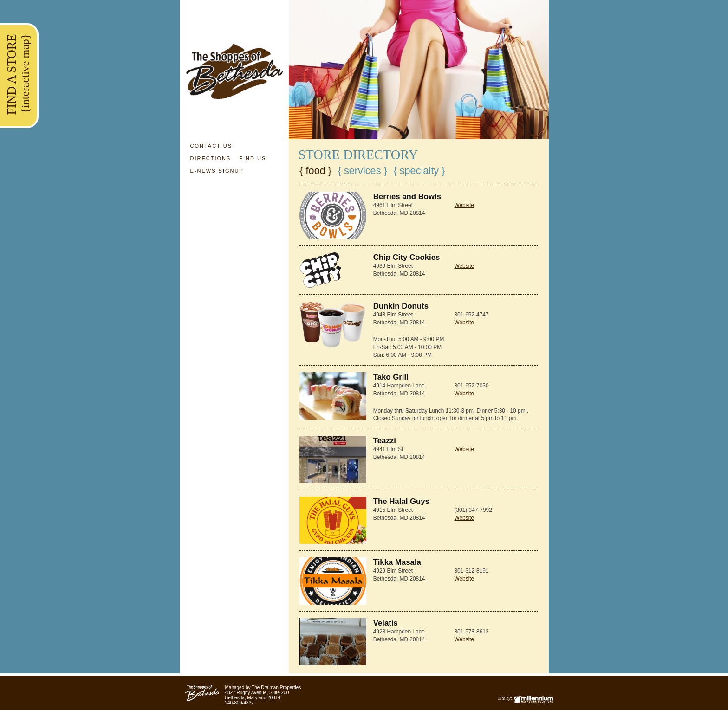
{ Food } (315, 171)
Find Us (253, 158)
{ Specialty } (419, 171)
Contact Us (211, 146)
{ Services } (363, 171)
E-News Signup (217, 171)
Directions (210, 158)
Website (464, 205)
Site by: (526, 698)
